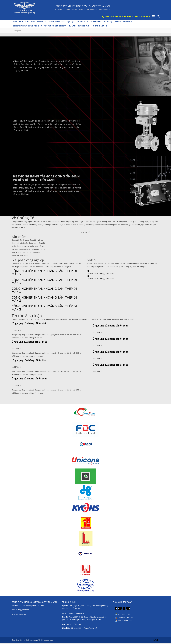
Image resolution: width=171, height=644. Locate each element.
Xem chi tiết (85, 232)
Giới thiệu (30, 22)
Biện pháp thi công (123, 22)
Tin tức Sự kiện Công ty (55, 26)
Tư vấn (72, 26)
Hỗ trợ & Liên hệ (100, 26)
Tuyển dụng (84, 26)
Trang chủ (18, 22)
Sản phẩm (42, 22)
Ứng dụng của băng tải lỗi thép (29, 323)
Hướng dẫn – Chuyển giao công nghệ (94, 22)
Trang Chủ (17, 31)
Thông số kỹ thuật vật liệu (61, 22)
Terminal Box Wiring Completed (101, 273)
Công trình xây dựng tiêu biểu (27, 26)
